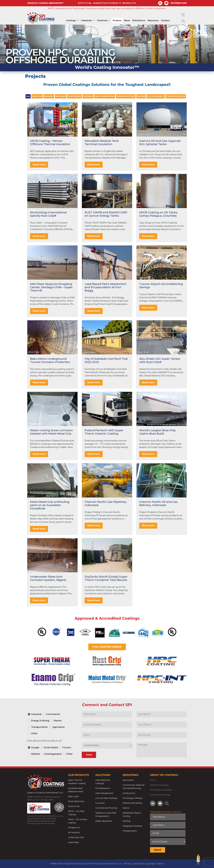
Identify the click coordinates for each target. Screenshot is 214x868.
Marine (126, 808)
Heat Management (104, 793)
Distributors (139, 20)
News (127, 20)
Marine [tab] (141, 96)
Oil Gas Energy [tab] (156, 96)
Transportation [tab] (176, 96)
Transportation (130, 831)
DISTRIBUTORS (179, 3)
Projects (117, 20)
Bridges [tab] (49, 96)
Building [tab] (61, 96)
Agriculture (128, 780)
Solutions (104, 20)
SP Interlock (74, 833)
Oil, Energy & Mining (132, 798)
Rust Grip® (73, 796)
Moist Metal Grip (76, 801)
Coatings (72, 20)
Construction (129, 793)
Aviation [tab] (37, 96)
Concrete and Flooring (106, 808)
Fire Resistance (103, 788)
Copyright (150, 864)
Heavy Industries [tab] (105, 96)
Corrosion (100, 803)
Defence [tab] (88, 96)
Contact (165, 20)
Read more (39, 165)
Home (153, 780)
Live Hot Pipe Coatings (106, 798)
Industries (88, 20)
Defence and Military (133, 803)
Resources (153, 20)
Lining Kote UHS (76, 837)
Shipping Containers (132, 826)
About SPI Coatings (159, 785)
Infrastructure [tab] (126, 96)
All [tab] (28, 96)
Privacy (128, 864)
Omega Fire (74, 828)
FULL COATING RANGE (107, 647)
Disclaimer (138, 864)
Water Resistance (104, 821)
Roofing (127, 821)
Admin (161, 864)
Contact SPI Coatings (160, 795)
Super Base (73, 842)
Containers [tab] (74, 96)
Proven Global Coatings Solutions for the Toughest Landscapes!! (107, 85)
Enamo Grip (74, 806)
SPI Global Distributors (161, 790)
